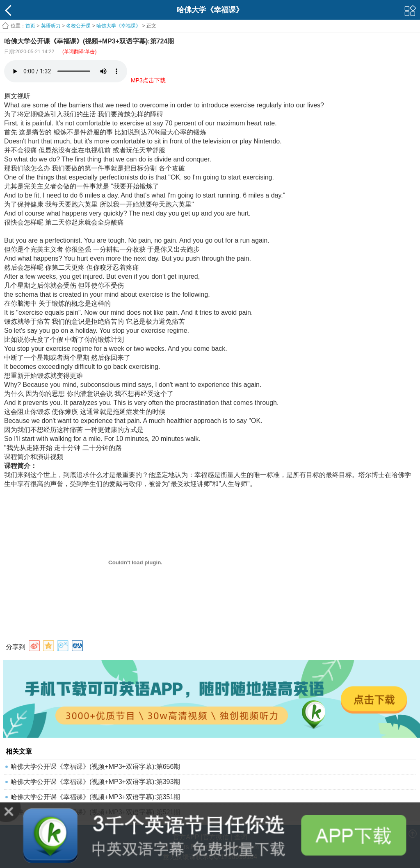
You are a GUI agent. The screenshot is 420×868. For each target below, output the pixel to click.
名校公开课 (78, 26)
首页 (30, 26)
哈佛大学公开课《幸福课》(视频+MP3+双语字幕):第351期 (95, 797)
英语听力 (51, 26)
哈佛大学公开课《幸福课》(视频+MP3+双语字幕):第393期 (95, 782)
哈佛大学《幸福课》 (119, 26)
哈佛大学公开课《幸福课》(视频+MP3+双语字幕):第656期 (95, 767)
